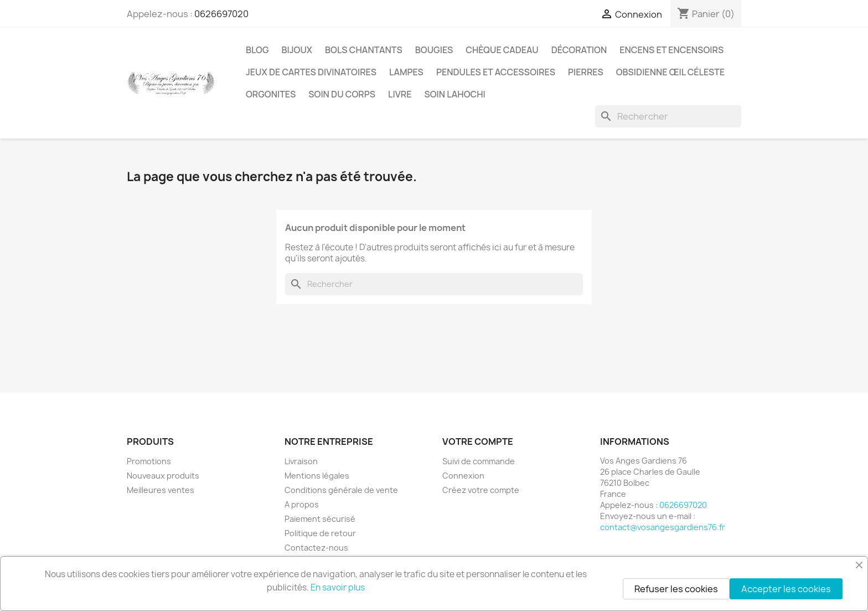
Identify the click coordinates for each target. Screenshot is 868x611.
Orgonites (271, 94)
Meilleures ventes (161, 490)
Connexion (463, 476)
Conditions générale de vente (341, 490)
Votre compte (478, 441)
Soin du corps (342, 94)
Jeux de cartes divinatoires (311, 72)
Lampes (406, 72)
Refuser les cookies (676, 589)
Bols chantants (364, 50)
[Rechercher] (668, 116)
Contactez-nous (316, 548)
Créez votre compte (481, 490)
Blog (257, 50)
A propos (302, 504)
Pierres (586, 72)
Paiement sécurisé (320, 519)
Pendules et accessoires (496, 72)
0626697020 (221, 14)
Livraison (301, 461)
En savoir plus (338, 587)
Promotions (149, 461)
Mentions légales (317, 476)
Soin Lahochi (454, 94)
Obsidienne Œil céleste (671, 72)
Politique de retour (320, 533)
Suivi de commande (479, 461)
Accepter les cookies (786, 589)
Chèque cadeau (502, 50)
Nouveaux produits (163, 476)
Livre (400, 94)
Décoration (579, 50)
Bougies (434, 50)
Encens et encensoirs (671, 50)
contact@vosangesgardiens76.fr (663, 527)
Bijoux (297, 50)
